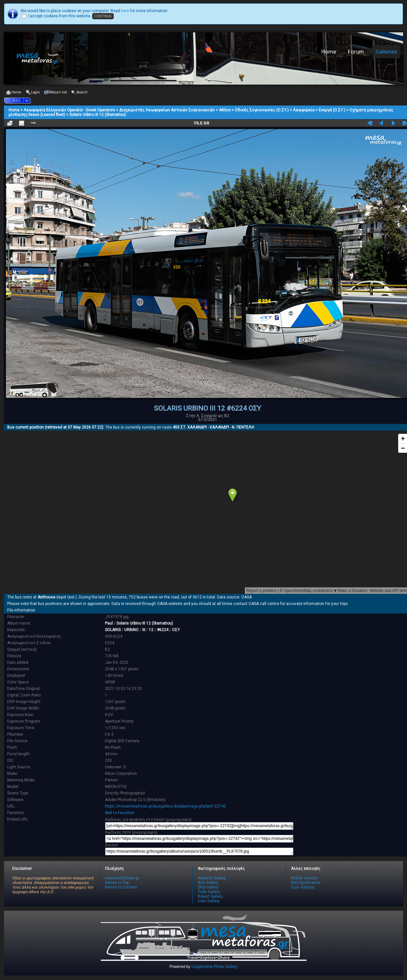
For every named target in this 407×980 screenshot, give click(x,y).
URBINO (131, 630)
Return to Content (121, 887)
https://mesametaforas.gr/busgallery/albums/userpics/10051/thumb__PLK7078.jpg (199, 851)
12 (151, 630)
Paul (109, 623)
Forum (356, 52)
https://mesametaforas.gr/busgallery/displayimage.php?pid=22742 (165, 806)
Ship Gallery (208, 887)
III (144, 630)
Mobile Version (304, 878)
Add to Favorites (120, 813)
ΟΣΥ (176, 630)
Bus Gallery (208, 883)
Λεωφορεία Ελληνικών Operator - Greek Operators (69, 110)
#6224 (163, 630)
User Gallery (209, 901)
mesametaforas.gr (122, 878)
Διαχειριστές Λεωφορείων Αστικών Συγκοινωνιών (167, 110)
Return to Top (117, 883)
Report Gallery (210, 896)
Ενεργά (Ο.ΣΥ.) (332, 110)
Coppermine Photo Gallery (214, 967)
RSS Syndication (306, 883)
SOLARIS (113, 630)
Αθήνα (225, 110)
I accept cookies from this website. (60, 16)
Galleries (386, 52)
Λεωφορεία (304, 110)
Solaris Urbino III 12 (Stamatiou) (98, 115)
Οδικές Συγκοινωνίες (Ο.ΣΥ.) (262, 110)
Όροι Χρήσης (303, 887)
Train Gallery (209, 892)
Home (329, 52)
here (125, 11)
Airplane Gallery (212, 878)
